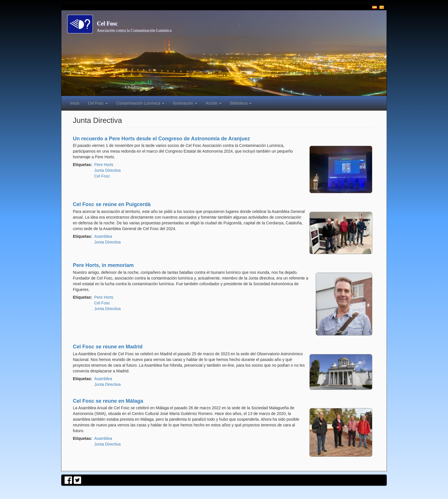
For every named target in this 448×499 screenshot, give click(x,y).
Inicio (75, 103)
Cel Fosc (107, 23)
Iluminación (185, 103)
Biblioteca (241, 103)
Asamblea (103, 236)
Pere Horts (104, 165)
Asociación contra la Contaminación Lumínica (134, 30)
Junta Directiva (108, 170)
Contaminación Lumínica (140, 103)
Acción (214, 103)
